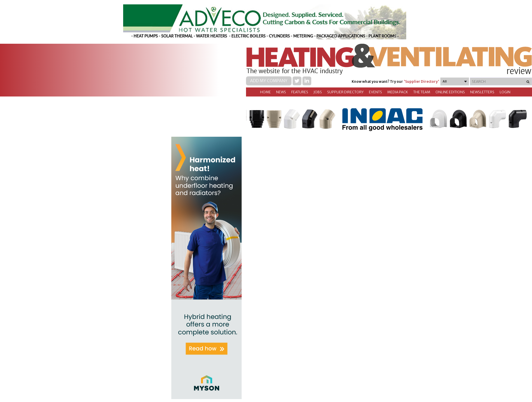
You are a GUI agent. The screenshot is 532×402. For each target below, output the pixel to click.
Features (300, 92)
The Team (422, 92)
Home (265, 92)
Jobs (318, 92)
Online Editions (450, 92)
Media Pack (398, 92)
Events (375, 92)
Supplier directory (345, 92)
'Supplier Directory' (421, 81)
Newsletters (482, 92)
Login (505, 92)
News (281, 92)
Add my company (269, 81)
